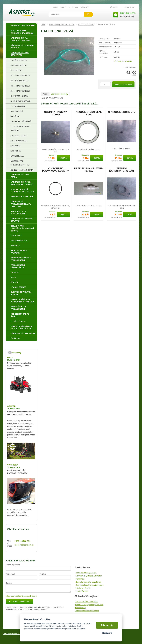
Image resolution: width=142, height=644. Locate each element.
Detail (63, 158)
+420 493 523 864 (22, 541)
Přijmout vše (107, 625)
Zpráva (9, 583)
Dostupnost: (104, 38)
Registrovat (129, 7)
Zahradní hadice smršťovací (87, 611)
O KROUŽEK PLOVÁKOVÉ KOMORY (56, 170)
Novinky (17, 353)
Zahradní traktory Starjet (86, 573)
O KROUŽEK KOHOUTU (122, 112)
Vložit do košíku (123, 84)
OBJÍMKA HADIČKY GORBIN (56, 113)
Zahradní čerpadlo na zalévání (88, 582)
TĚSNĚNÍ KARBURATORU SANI (122, 170)
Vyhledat (88, 14)
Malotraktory (80, 608)
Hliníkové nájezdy (83, 588)
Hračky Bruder (82, 591)
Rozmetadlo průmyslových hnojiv (90, 585)
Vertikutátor (80, 579)
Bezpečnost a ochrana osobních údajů (17, 634)
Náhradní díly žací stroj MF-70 (62, 25)
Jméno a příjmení (13, 565)
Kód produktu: (105, 42)
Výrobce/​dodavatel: (103, 52)
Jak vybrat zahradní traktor (86, 602)
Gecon (10, 357)
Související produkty (59, 94)
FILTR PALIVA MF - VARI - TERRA (89, 170)
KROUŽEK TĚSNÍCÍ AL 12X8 (89, 113)
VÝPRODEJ (12, 465)
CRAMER (11, 406)
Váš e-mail (10, 574)
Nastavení (107, 633)
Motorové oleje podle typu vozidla (89, 605)
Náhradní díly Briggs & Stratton (89, 576)
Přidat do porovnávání (123, 61)
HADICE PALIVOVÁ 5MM (19, 602)
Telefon (43, 574)
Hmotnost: (103, 57)
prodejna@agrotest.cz (24, 545)
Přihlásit (114, 7)
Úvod (43, 25)
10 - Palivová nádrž (86, 25)
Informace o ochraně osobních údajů (21, 596)
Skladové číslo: (105, 47)
